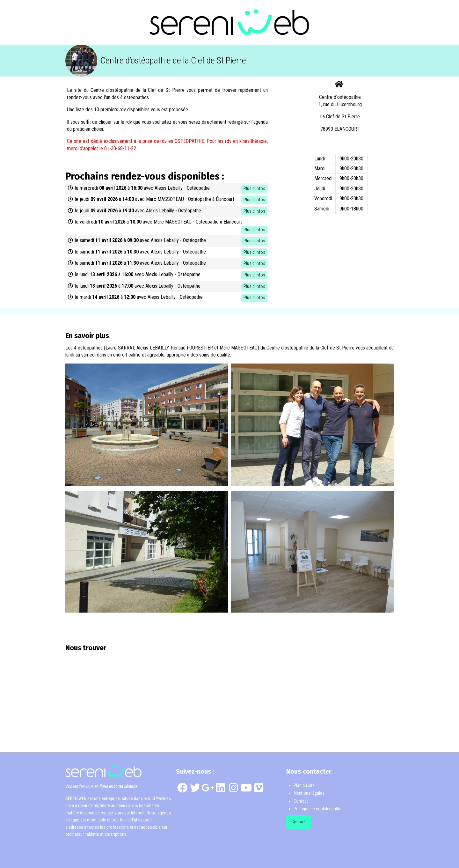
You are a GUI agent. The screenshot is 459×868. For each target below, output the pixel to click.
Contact (301, 801)
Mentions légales (309, 793)
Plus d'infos (254, 188)
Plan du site (304, 785)
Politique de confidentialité (317, 809)
